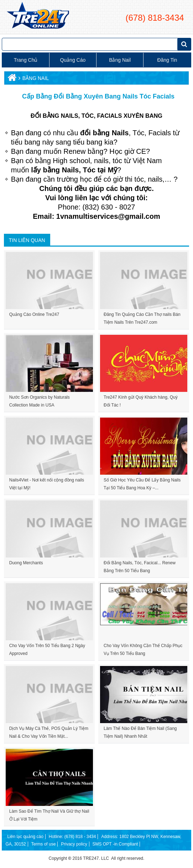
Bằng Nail (120, 60)
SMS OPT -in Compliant (115, 844)
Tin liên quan (27, 240)
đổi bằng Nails (104, 133)
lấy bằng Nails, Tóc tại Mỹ (74, 170)
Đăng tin (167, 60)
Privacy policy (74, 844)
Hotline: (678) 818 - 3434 (72, 837)
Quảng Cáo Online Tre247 (34, 314)
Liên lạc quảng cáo (25, 837)
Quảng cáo (73, 60)
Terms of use (43, 844)
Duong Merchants (26, 563)
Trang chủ (26, 60)
